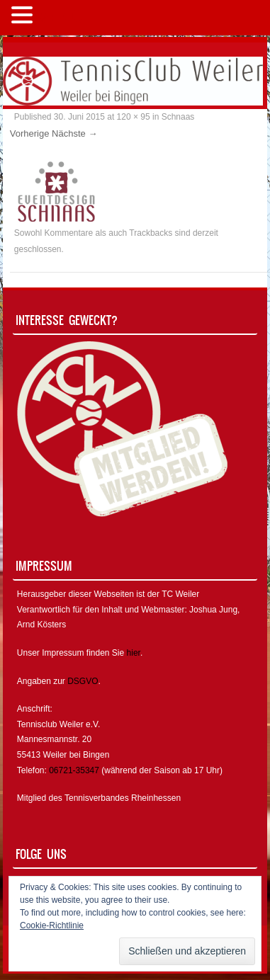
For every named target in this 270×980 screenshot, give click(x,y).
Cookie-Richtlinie (52, 925)
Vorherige (30, 133)
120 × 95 (134, 117)
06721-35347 (74, 770)
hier (134, 653)
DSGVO (83, 681)
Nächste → (74, 133)
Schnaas (178, 117)
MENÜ (60, 18)
